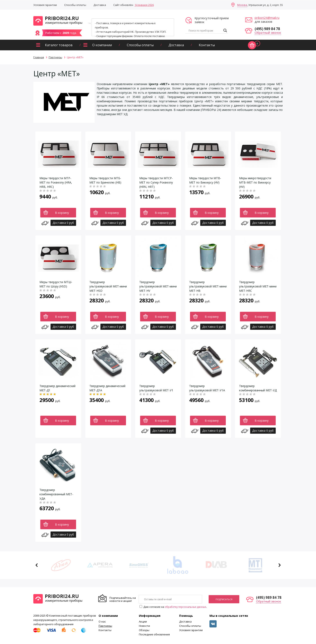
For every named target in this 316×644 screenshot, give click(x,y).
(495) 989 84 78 (267, 29)
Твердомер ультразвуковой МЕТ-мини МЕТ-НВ (208, 286)
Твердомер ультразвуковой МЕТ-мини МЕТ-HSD (108, 286)
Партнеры (105, 626)
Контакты (207, 45)
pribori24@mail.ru (267, 18)
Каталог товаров (59, 45)
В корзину (62, 213)
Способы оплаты (75, 5)
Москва (242, 5)
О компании (102, 45)
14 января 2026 (144, 5)
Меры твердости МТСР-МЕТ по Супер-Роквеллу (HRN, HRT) (156, 182)
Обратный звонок (268, 33)
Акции (143, 621)
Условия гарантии (45, 5)
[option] (61, 565)
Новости (144, 626)
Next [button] (279, 565)
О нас (102, 621)
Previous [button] (37, 565)
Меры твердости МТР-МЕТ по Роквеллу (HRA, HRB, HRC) (56, 182)
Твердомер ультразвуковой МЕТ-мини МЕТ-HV (158, 286)
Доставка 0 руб (63, 223)
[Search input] (205, 30)
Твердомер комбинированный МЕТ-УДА (56, 494)
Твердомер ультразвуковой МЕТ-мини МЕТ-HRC (258, 286)
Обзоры (144, 630)
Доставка (100, 5)
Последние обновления (154, 634)
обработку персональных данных (185, 607)
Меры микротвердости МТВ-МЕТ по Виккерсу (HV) (255, 182)
